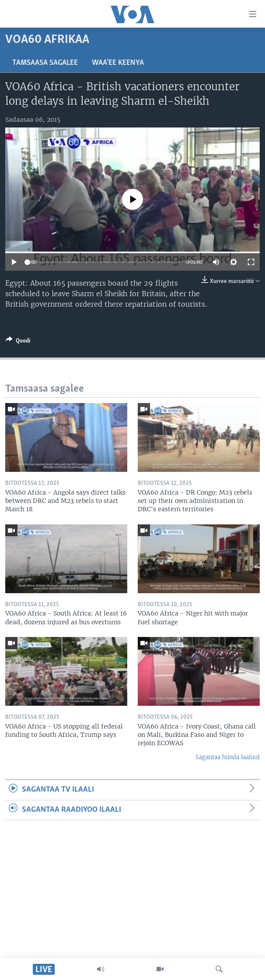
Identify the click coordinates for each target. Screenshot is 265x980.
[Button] (18, 342)
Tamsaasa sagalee (45, 63)
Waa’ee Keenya (118, 63)
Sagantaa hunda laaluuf (228, 757)
